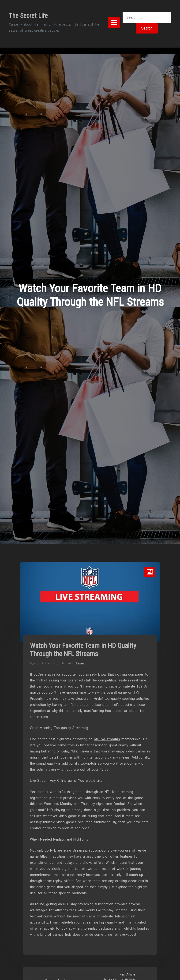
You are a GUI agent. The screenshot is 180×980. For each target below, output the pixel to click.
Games (80, 663)
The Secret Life (28, 16)
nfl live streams (107, 739)
